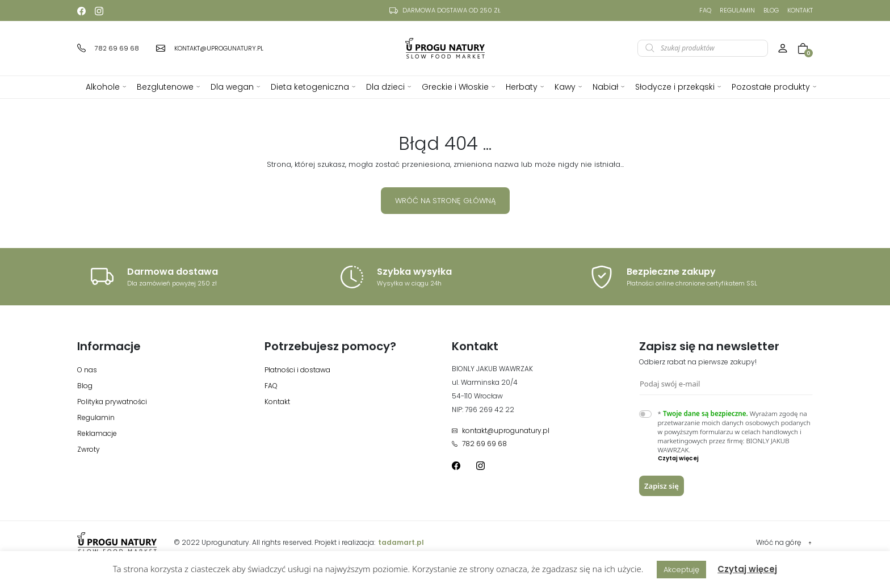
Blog (771, 10)
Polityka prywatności (112, 402)
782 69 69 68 (479, 444)
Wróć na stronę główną (445, 201)
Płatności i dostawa (297, 370)
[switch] (645, 414)
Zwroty (89, 449)
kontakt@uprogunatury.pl (501, 430)
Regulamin (737, 10)
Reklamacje (97, 433)
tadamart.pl (401, 542)
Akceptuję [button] (681, 570)
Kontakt (800, 10)
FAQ (705, 10)
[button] (736, 459)
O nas (87, 370)
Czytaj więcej (747, 569)
